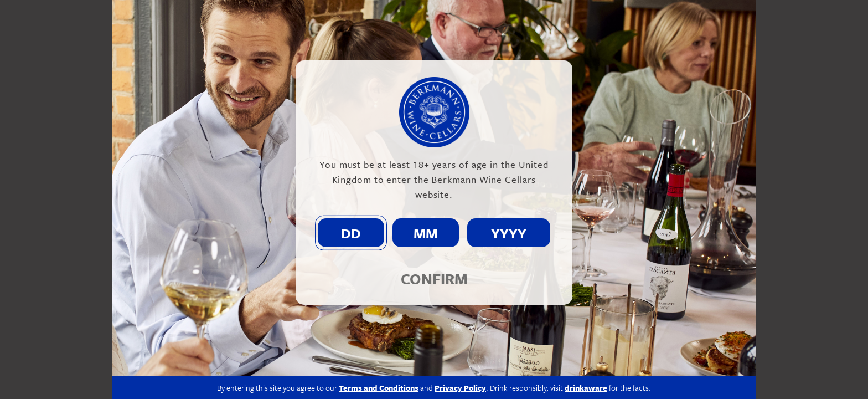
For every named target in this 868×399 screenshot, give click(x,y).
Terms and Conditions (379, 388)
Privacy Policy (460, 388)
